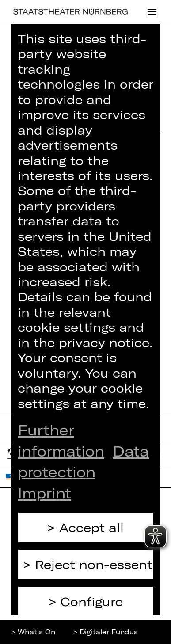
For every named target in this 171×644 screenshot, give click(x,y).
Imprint (44, 493)
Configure (92, 601)
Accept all (91, 527)
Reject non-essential (94, 564)
